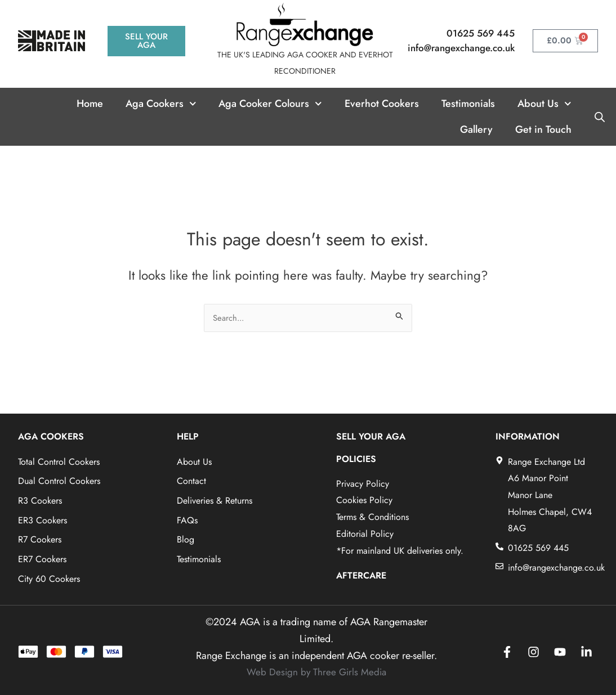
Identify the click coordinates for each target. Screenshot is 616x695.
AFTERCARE (361, 575)
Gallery (476, 129)
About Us (544, 104)
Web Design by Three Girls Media (316, 672)
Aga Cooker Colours (270, 104)
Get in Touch (543, 129)
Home (90, 104)
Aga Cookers (161, 104)
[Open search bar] (600, 116)
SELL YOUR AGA (371, 436)
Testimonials (468, 104)
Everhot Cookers (382, 104)
